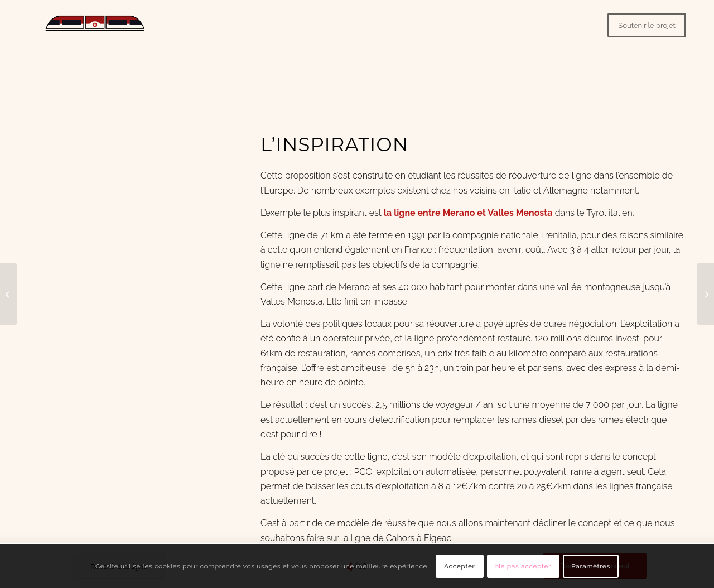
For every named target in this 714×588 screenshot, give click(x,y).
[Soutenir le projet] (647, 25)
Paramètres (591, 566)
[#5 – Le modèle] (705, 294)
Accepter (459, 566)
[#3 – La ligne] (9, 294)
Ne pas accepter (523, 566)
